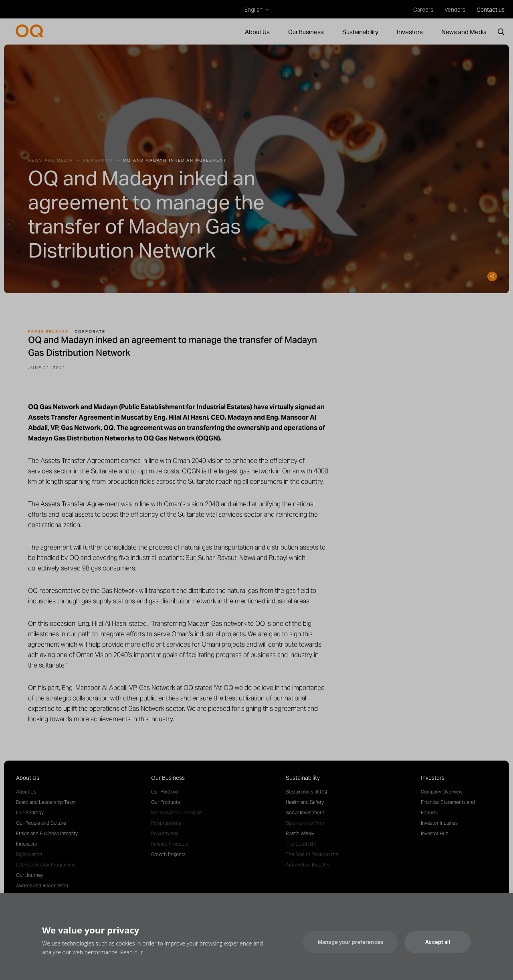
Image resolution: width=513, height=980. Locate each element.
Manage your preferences (350, 947)
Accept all (437, 947)
